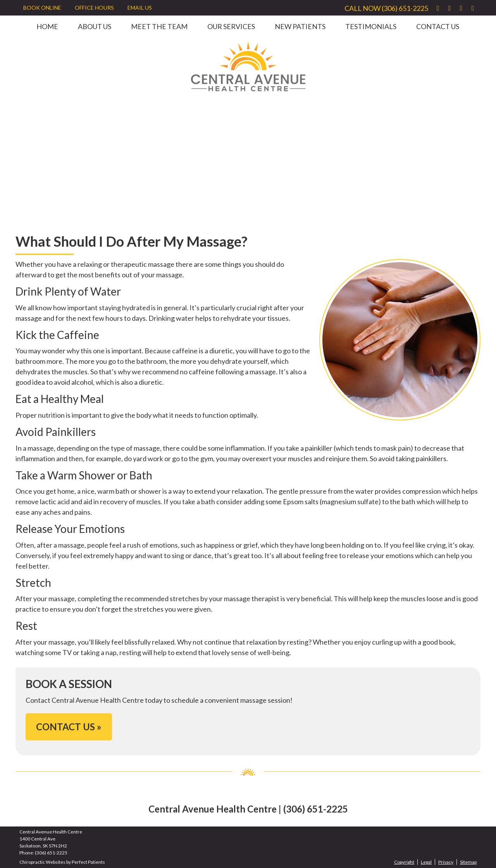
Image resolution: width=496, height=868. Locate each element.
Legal (426, 862)
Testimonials (371, 26)
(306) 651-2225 (405, 8)
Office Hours (94, 8)
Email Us (140, 8)
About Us (95, 26)
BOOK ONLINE (42, 8)
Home (47, 26)
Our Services (231, 26)
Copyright (404, 862)
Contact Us (438, 26)
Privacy (446, 862)
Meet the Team (159, 26)
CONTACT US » (69, 727)
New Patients (300, 26)
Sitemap (468, 862)
